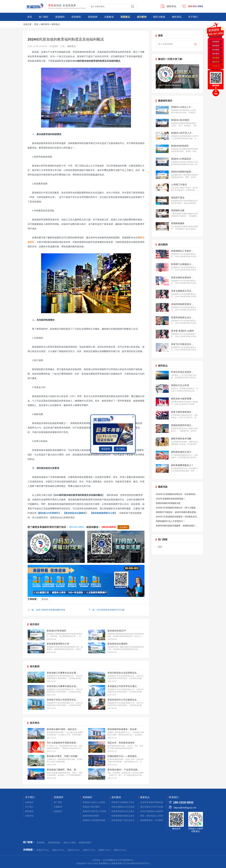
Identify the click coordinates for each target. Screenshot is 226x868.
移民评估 (216, 62)
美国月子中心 (43, 850)
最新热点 (145, 797)
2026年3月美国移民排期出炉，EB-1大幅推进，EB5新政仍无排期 (176, 508)
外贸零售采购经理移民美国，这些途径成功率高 (162, 802)
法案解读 (109, 17)
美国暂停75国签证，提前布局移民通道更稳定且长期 (177, 513)
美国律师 (93, 17)
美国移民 (60, 17)
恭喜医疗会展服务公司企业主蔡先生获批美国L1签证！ (137, 802)
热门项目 (44, 17)
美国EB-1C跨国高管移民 (94, 820)
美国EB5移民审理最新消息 (168, 503)
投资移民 (76, 17)
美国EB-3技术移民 (91, 807)
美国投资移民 (54, 843)
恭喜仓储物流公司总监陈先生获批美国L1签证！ (134, 807)
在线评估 (29, 816)
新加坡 (45, 599)
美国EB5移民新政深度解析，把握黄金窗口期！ (175, 526)
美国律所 (59, 797)
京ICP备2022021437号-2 (138, 863)
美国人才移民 (70, 843)
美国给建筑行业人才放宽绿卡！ (170, 521)
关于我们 (193, 17)
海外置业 (216, 54)
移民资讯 (177, 17)
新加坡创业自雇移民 (75, 513)
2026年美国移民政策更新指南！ (171, 499)
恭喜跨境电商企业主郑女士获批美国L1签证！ (132, 811)
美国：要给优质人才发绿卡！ (154, 816)
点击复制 (123, 527)
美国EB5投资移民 (91, 816)
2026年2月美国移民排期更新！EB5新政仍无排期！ (177, 517)
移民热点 (56, 24)
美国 (160, 547)
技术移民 (216, 50)
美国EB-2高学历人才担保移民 (96, 811)
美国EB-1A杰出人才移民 (94, 802)
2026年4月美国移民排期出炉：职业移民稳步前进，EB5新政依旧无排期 (176, 495)
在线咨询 (216, 66)
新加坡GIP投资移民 (49, 513)
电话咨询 (106, 449)
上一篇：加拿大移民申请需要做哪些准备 (46, 610)
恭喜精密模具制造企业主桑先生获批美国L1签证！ (135, 816)
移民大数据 (159, 17)
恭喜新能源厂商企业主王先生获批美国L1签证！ (134, 820)
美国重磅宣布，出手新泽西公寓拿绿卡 (158, 820)
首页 (30, 17)
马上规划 (120, 449)
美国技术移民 (85, 843)
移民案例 (29, 811)
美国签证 (125, 17)
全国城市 (29, 802)
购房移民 (216, 46)
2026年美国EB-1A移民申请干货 (155, 811)
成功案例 (142, 17)
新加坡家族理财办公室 (103, 513)
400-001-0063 (76, 527)
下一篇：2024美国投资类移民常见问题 (106, 610)
